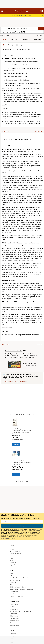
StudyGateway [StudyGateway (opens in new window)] (14, 607)
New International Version (14, 351)
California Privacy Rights (18, 587)
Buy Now (16, 444)
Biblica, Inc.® (33, 355)
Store (12, 558)
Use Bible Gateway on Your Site (19, 578)
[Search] (41, 28)
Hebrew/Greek (26, 40)
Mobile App (13, 556)
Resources (14, 40)
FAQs (11, 573)
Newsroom (13, 563)
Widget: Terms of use (16, 596)
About (12, 549)
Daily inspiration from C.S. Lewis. (22, 15)
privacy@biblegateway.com (9, 538)
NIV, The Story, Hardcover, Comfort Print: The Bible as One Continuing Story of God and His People (22, 431)
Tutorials (13, 576)
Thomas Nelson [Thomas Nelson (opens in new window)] (15, 618)
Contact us (13, 582)
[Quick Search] (19, 28)
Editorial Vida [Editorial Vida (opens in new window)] (14, 616)
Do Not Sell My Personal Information (22, 589)
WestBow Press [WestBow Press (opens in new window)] (15, 621)
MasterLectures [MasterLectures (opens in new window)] (15, 625)
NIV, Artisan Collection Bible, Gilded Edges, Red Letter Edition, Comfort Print (22, 463)
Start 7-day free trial (10, 381)
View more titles (22, 481)
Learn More (24, 381)
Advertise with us (15, 580)
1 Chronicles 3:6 (8, 121)
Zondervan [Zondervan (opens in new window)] (13, 623)
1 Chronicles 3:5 (8, 112)
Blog (11, 560)
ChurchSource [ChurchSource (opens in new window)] (14, 609)
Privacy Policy (20, 537)
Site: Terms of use (15, 594)
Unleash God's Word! (29, 365)
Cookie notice (14, 592)
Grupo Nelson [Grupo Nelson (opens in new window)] (14, 614)
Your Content (38, 40)
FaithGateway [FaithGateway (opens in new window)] (14, 605)
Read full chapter (7, 105)
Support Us (13, 565)
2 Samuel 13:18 (8, 335)
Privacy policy (14, 585)
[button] (42, 11)
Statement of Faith (16, 554)
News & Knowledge (16, 551)
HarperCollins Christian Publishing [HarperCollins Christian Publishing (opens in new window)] (20, 611)
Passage (5, 40)
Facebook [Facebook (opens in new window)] (13, 634)
